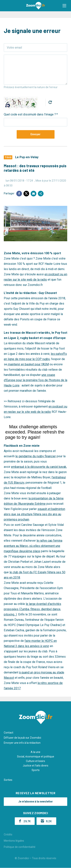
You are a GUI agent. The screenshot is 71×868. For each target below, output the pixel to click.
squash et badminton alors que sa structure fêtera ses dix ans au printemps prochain (34, 514)
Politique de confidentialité (20, 847)
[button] (64, 6)
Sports (36, 770)
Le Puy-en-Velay (27, 157)
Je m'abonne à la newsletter (36, 802)
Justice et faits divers (35, 766)
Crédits (8, 834)
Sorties (8, 780)
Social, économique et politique (36, 757)
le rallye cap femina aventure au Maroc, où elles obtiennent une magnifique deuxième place (33, 546)
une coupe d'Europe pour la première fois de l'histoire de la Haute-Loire (35, 380)
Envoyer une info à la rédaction (22, 743)
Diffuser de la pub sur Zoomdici (22, 738)
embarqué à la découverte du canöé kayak (39, 467)
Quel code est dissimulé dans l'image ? (30, 114)
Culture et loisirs (35, 761)
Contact (9, 733)
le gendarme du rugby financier (36, 456)
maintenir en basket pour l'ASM (28, 364)
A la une (35, 752)
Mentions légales (14, 841)
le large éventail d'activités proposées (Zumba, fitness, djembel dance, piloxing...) (32, 609)
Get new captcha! (50, 102)
